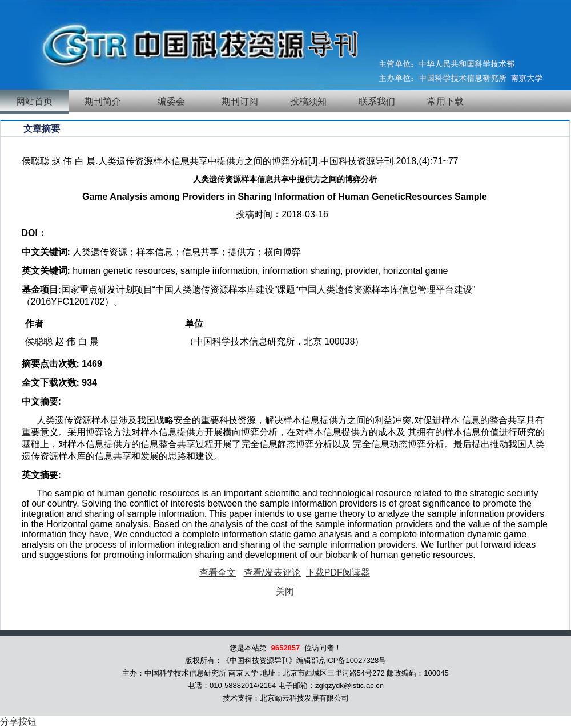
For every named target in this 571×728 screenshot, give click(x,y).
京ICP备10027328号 (353, 660)
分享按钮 (18, 721)
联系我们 (377, 101)
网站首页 (34, 101)
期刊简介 (103, 101)
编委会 (171, 101)
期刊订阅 (240, 101)
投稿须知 (308, 101)
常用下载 (445, 101)
